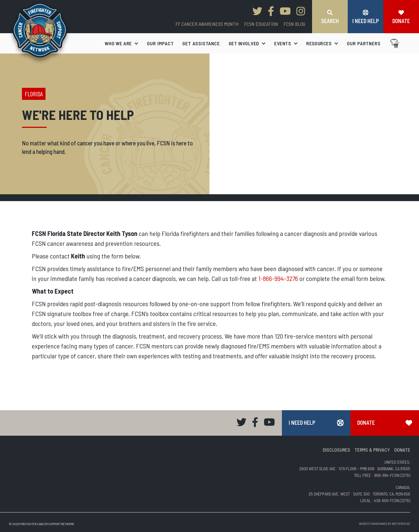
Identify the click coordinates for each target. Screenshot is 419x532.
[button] (122, 43)
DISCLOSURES (336, 450)
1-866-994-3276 (278, 278)
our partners (364, 43)
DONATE (402, 450)
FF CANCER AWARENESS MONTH (207, 24)
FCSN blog (294, 24)
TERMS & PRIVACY (372, 450)
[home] (40, 33)
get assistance (201, 43)
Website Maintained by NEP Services (385, 523)
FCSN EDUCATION (261, 24)
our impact (160, 43)
